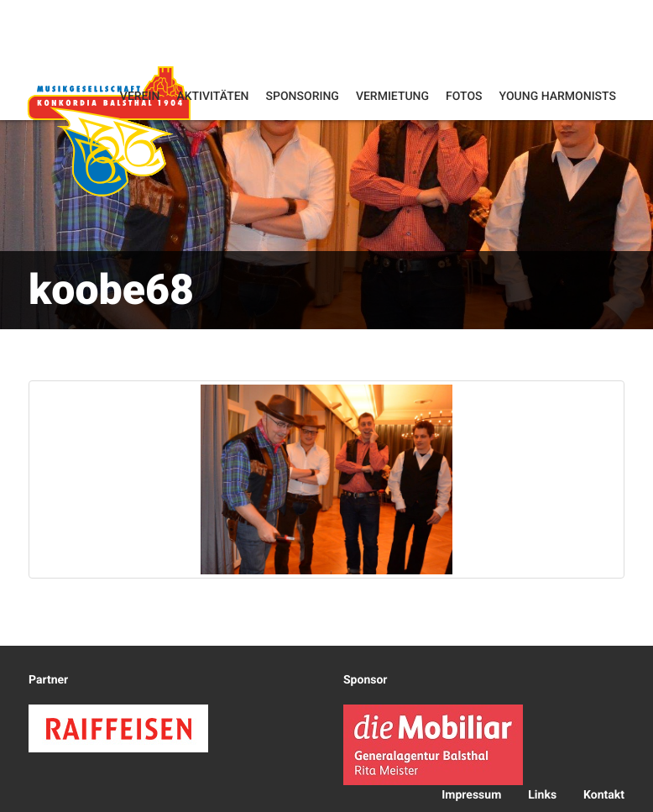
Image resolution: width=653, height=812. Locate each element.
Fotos (464, 97)
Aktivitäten (212, 97)
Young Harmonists (558, 97)
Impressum (471, 795)
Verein (140, 97)
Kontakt (604, 795)
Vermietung (392, 97)
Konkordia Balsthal (109, 131)
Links (542, 795)
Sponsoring (303, 97)
